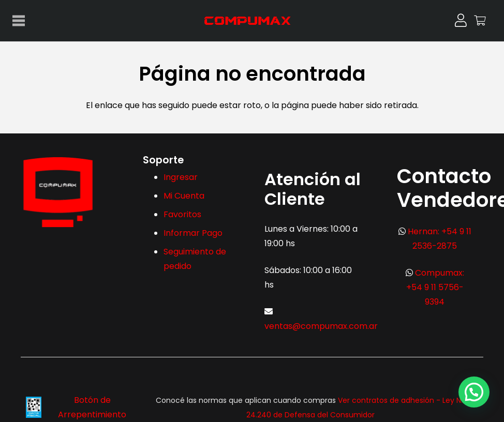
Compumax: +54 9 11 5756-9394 (435, 287)
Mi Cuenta (184, 196)
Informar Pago (193, 233)
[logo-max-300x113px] (252, 21)
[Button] (461, 20)
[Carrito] (480, 21)
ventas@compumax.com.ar (321, 326)
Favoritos (182, 214)
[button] (474, 391)
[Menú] (19, 21)
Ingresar (181, 177)
